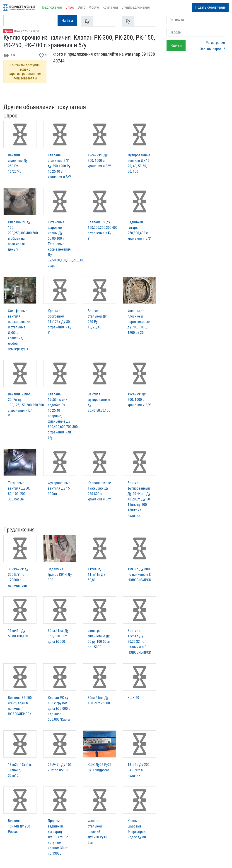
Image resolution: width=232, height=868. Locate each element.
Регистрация (215, 43)
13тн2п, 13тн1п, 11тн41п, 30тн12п (20, 770)
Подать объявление (210, 7)
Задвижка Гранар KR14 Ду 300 (60, 575)
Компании (110, 7)
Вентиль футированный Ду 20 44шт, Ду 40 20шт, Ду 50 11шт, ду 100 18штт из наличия (139, 499)
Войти (176, 45)
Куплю (8, 31)
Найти (67, 21)
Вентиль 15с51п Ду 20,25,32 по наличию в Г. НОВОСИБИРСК (139, 642)
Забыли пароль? (213, 49)
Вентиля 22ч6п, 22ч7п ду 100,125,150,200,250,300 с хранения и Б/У (26, 405)
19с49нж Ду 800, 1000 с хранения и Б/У (139, 400)
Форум (94, 7)
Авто (82, 7)
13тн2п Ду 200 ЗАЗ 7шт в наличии (139, 770)
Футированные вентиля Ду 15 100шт (59, 488)
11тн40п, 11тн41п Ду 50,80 (96, 575)
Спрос (70, 7)
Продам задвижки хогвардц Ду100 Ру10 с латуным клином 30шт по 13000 (58, 837)
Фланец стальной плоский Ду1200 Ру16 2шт (97, 832)
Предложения (51, 7)
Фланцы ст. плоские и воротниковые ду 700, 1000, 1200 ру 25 (139, 322)
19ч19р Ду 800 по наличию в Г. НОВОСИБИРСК (139, 575)
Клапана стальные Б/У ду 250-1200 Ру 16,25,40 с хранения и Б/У (59, 166)
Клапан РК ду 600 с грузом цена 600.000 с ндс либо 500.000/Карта (59, 709)
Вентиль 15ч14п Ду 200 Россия (19, 826)
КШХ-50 (133, 698)
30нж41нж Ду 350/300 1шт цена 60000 (58, 636)
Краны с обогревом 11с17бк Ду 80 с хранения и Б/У (60, 322)
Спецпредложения (136, 7)
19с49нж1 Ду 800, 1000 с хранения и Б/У (99, 161)
